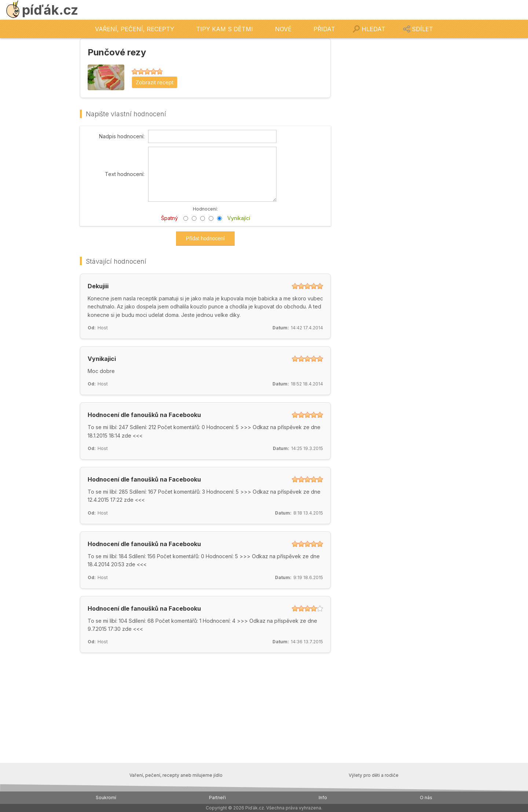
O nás (426, 798)
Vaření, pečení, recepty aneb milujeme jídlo (176, 775)
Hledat (373, 29)
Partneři (217, 798)
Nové (283, 29)
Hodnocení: (205, 209)
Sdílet (422, 29)
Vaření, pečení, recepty (135, 29)
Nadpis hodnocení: (122, 136)
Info (323, 798)
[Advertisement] (393, 148)
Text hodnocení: (125, 174)
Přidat (324, 29)
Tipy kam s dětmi (225, 29)
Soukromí (106, 798)
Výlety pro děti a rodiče (374, 775)
